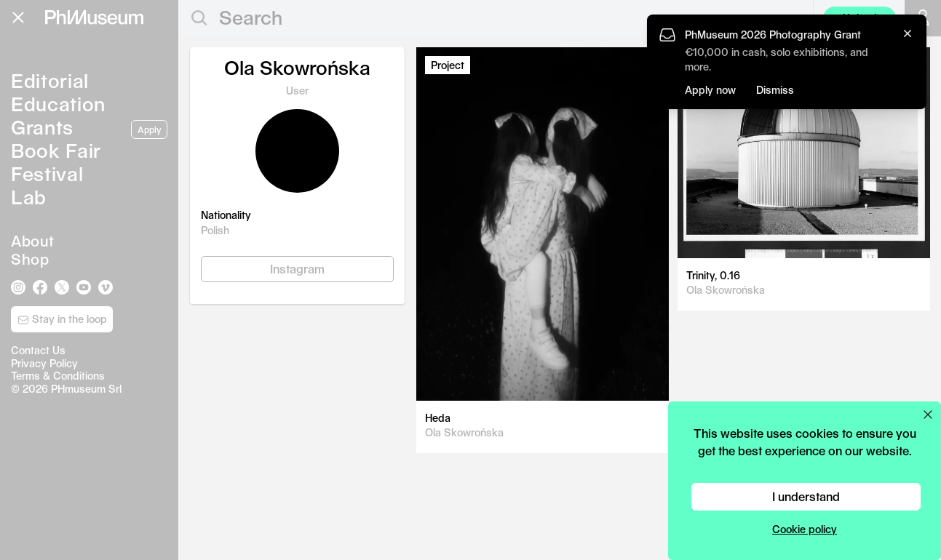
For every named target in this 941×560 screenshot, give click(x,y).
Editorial (50, 80)
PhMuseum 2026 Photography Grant (773, 35)
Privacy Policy (44, 363)
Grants (42, 127)
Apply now (710, 90)
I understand (806, 496)
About (33, 241)
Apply (149, 129)
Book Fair (56, 150)
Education (58, 104)
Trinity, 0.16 (713, 275)
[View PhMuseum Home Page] (94, 17)
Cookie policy (805, 529)
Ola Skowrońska (464, 432)
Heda (438, 418)
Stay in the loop (62, 319)
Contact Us (38, 350)
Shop (30, 259)
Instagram (297, 269)
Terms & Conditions (58, 376)
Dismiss (775, 90)
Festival (47, 173)
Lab (29, 197)
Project (448, 65)
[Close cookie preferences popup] (928, 415)
